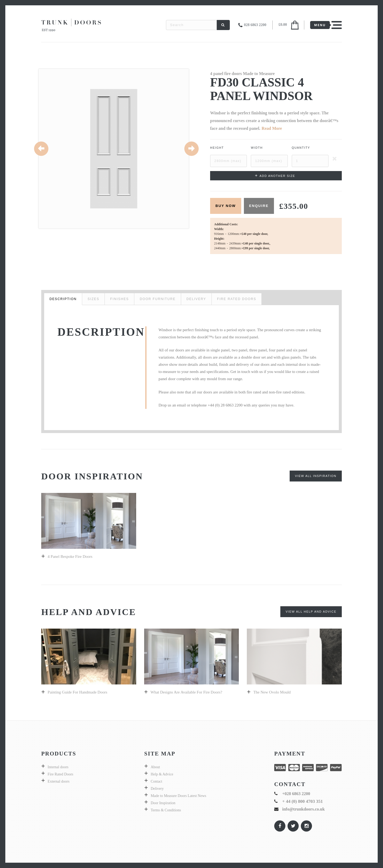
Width (257, 148)
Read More (272, 128)
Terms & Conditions (166, 810)
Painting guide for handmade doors (77, 692)
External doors (59, 781)
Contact (156, 781)
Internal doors (58, 767)
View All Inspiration (316, 476)
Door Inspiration (163, 803)
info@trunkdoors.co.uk (303, 809)
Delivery (157, 789)
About (155, 767)
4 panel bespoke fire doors (70, 556)
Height (217, 148)
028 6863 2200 (255, 25)
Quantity (301, 148)
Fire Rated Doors (60, 774)
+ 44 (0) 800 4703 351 (303, 801)
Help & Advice (162, 774)
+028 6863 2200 (296, 794)
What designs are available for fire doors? (186, 692)
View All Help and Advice (311, 612)
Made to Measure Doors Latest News (178, 796)
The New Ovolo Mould (272, 692)
